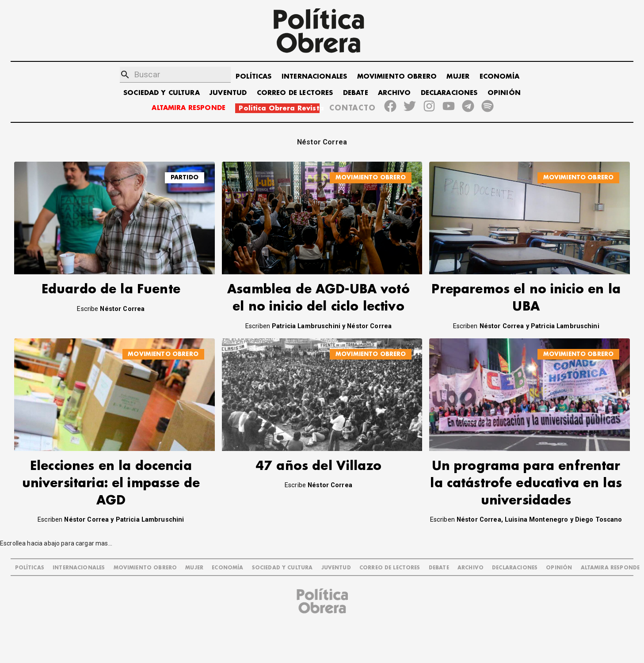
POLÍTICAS (253, 77)
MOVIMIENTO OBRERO (397, 77)
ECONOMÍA (499, 77)
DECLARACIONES (449, 93)
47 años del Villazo (318, 466)
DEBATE (356, 93)
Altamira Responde (610, 568)
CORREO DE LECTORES (295, 93)
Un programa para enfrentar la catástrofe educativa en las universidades (526, 483)
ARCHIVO (394, 93)
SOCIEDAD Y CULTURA (162, 93)
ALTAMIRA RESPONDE (189, 108)
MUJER (458, 77)
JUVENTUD (228, 93)
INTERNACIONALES (314, 77)
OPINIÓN (504, 93)
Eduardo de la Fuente (111, 290)
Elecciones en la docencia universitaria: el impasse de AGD (111, 483)
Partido (185, 177)
